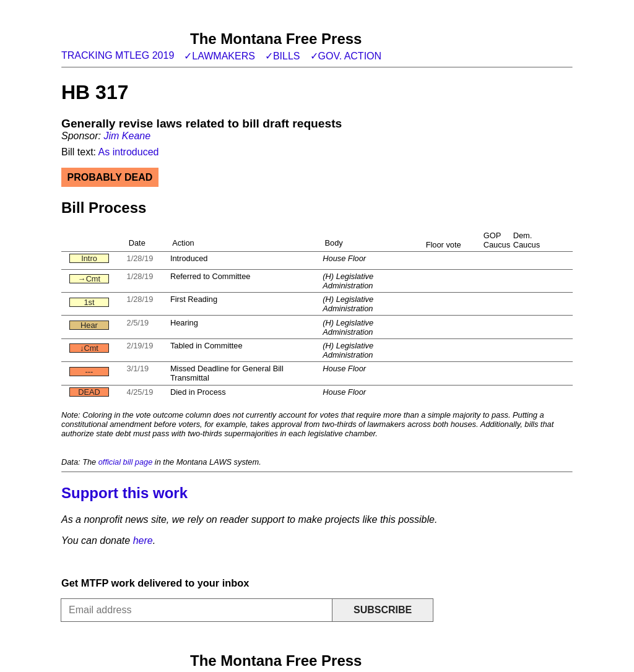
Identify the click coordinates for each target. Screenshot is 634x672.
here (143, 541)
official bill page (126, 462)
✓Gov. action (346, 56)
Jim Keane (127, 136)
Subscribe (383, 610)
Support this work (124, 493)
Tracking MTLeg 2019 (118, 55)
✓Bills (283, 56)
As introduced (129, 152)
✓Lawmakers (219, 56)
